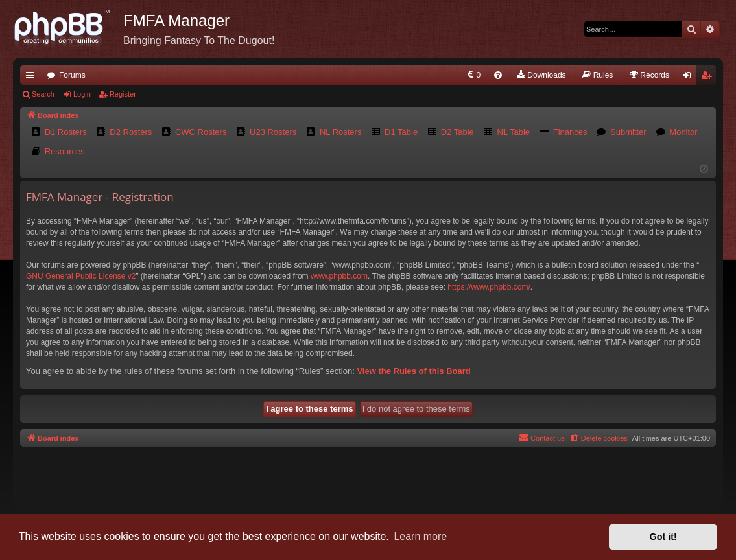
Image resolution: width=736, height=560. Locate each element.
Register (123, 94)
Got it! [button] (663, 537)
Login (82, 94)
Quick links (32, 78)
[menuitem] (473, 75)
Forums (72, 75)
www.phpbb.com (339, 276)
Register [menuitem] (709, 78)
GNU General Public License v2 (81, 276)
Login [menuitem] (690, 78)
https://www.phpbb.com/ (489, 287)
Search (43, 94)
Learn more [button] (420, 536)
